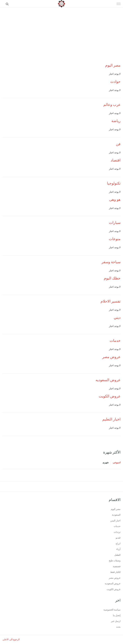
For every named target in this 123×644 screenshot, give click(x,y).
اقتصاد (116, 160)
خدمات (115, 341)
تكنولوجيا (114, 183)
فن (118, 144)
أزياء (118, 549)
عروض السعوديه (108, 380)
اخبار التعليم (112, 419)
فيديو (118, 538)
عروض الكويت (110, 396)
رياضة (116, 121)
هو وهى (115, 200)
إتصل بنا (117, 615)
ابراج (118, 544)
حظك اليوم (112, 278)
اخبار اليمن (115, 521)
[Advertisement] (61, 32)
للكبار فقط (115, 572)
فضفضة (117, 566)
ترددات (117, 532)
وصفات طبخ (115, 561)
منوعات (115, 239)
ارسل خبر (116, 621)
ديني (117, 318)
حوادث (115, 82)
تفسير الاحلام (111, 301)
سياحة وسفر (111, 262)
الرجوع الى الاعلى (11, 639)
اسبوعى (117, 463)
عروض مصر (111, 357)
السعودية (116, 515)
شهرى (106, 463)
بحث (118, 627)
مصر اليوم (113, 65)
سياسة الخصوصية (112, 610)
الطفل (117, 555)
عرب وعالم (112, 105)
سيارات (115, 223)
